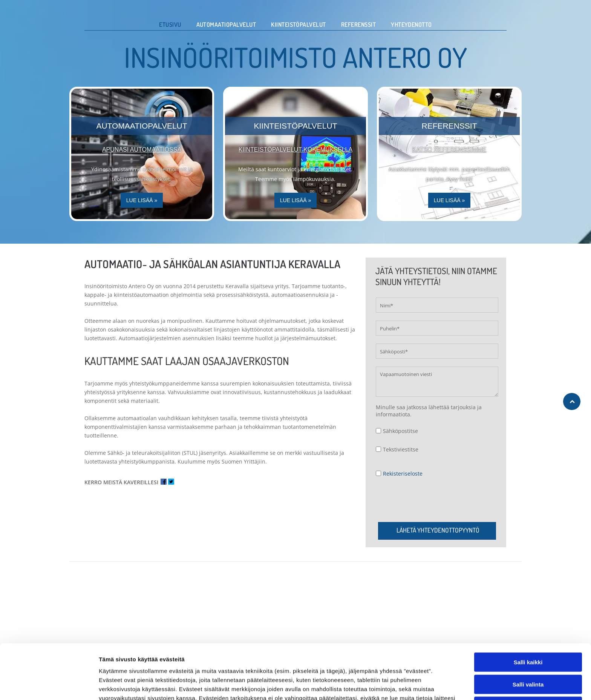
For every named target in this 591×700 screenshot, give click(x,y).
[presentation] (433, 499)
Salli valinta (528, 664)
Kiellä (528, 686)
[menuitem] (170, 25)
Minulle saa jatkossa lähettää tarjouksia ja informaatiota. (429, 411)
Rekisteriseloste (403, 474)
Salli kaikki (528, 642)
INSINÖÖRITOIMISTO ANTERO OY (296, 57)
